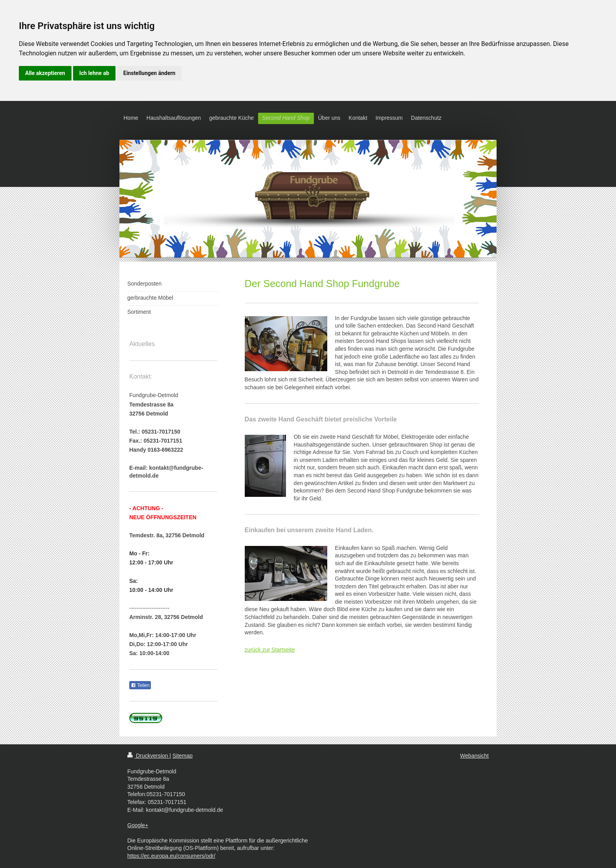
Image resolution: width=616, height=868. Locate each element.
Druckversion (148, 756)
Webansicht (474, 756)
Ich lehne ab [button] (94, 73)
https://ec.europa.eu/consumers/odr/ (171, 856)
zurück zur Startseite (270, 650)
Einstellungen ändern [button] (149, 73)
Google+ (138, 825)
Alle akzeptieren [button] (45, 73)
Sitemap (182, 756)
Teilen (140, 685)
